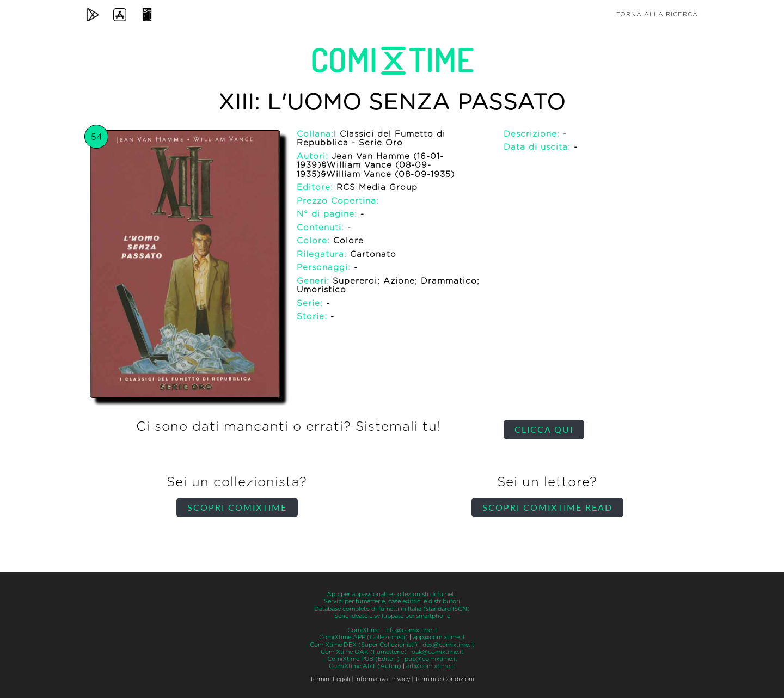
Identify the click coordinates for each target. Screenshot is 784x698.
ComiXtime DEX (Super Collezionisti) (364, 645)
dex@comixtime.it (448, 645)
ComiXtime (363, 630)
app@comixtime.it (439, 637)
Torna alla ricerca (657, 14)
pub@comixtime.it (431, 659)
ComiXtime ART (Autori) (365, 666)
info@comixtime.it (411, 630)
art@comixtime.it (431, 666)
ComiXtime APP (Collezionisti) (363, 637)
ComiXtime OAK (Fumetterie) (364, 652)
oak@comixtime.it (437, 652)
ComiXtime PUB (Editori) (363, 659)
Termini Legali (330, 679)
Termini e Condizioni (445, 679)
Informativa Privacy (382, 679)
